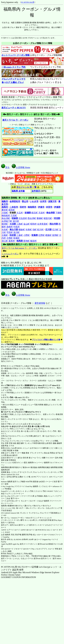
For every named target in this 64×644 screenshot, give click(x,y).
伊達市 (41, 207)
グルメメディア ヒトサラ (13, 79)
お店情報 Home (21, 167)
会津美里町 (42, 224)
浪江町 (5, 241)
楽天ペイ (5, 523)
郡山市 (25, 201)
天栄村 (42, 213)
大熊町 (10, 238)
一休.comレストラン (21, 397)
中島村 (16, 227)
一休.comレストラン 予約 (13, 67)
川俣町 (5, 213)
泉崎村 (10, 227)
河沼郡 (57, 218)
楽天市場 (48, 520)
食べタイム (5, 518)
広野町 (42, 235)
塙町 (35, 230)
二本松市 (14, 207)
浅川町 (16, 232)
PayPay (4, 542)
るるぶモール (6, 426)
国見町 (12, 210)
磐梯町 (40, 218)
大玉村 (20, 213)
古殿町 (5, 235)
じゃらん (16, 558)
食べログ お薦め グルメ (13, 82)
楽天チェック (24, 525)
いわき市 (34, 201)
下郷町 (59, 213)
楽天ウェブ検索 (19, 482)
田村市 (23, 207)
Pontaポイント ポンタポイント (13, 491)
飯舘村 (33, 241)
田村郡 (13, 235)
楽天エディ (5, 525)
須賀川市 (52, 201)
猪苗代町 (48, 218)
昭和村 (33, 224)
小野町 (27, 235)
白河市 (43, 201)
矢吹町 (5, 230)
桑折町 (5, 210)
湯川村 (16, 221)
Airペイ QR (33, 530)
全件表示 (36, 191)
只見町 (14, 215)
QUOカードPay (29, 549)
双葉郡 (35, 235)
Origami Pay (46, 539)
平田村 (10, 232)
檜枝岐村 (6, 215)
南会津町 (6, 218)
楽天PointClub (43, 544)
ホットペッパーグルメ (10, 347)
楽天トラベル (6, 558)
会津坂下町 (7, 221)
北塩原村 (23, 218)
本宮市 (49, 207)
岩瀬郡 (28, 213)
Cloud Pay (29, 486)
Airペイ (17, 530)
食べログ (5, 412)
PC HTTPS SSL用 (28, 2)
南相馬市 (32, 207)
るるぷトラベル (27, 558)
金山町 (27, 224)
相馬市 (5, 207)
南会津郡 (51, 213)
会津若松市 (15, 201)
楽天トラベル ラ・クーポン (15, 120)
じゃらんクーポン (10, 254)
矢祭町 (29, 230)
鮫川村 (40, 230)
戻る (5, 167)
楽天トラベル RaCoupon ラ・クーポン (19, 248)
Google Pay (10, 486)
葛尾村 (12, 241)
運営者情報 (40, 303)
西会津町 (32, 218)
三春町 (20, 235)
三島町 (20, 224)
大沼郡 (13, 224)
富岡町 (55, 235)
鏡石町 (35, 213)
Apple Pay (16, 544)
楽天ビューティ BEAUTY (14, 108)
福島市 (5, 201)
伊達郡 (57, 207)
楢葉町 (48, 235)
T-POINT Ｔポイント (54, 491)
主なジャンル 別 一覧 (26, 187)
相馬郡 (20, 241)
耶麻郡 (15, 218)
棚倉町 (22, 230)
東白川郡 (14, 230)
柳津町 (5, 224)
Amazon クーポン (18, 518)
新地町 (27, 241)
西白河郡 (54, 224)
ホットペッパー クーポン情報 (16, 55)
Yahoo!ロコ (56, 385)
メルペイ (51, 549)
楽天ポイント (46, 558)
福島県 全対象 (18, 191)
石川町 (55, 230)
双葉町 (16, 238)
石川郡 (48, 230)
